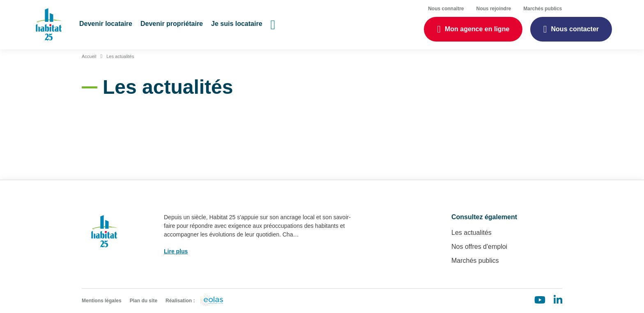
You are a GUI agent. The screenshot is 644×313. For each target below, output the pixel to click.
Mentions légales (102, 301)
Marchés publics (475, 261)
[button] (106, 25)
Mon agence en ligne (477, 29)
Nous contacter (575, 29)
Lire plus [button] (176, 251)
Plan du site (144, 301)
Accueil (89, 56)
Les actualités (120, 56)
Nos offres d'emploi (479, 247)
